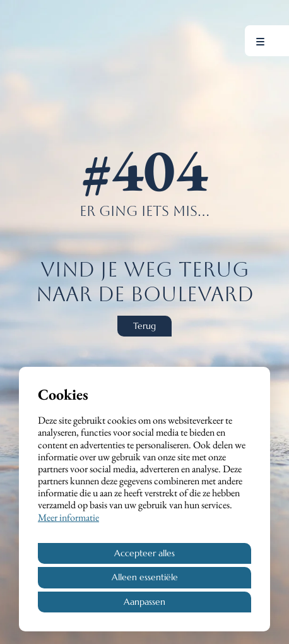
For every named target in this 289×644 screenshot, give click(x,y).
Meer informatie (68, 517)
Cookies (63, 394)
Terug (144, 326)
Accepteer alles (144, 553)
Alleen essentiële (145, 577)
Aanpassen (144, 602)
